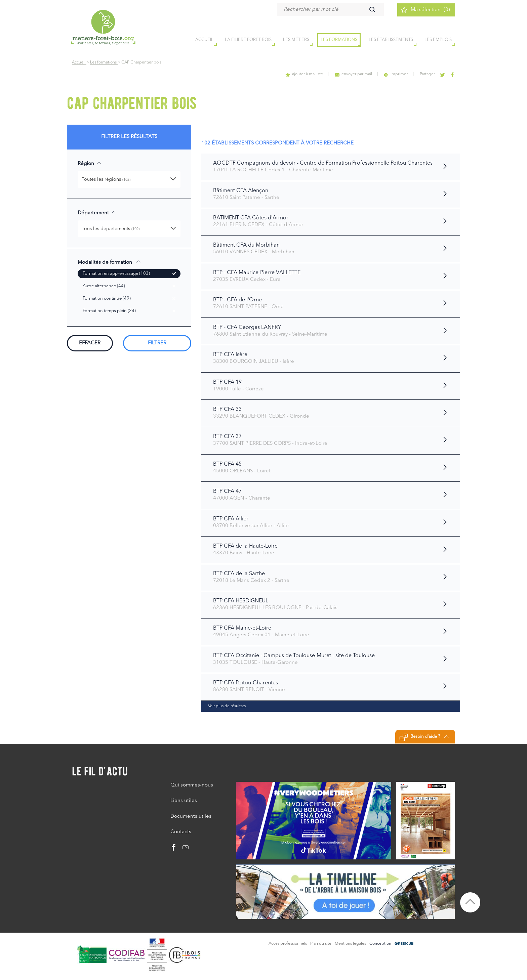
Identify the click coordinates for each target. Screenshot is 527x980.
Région (90, 163)
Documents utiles (191, 817)
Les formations (339, 40)
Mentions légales (350, 944)
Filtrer (157, 343)
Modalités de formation (109, 262)
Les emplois (438, 40)
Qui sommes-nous (192, 785)
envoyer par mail (354, 74)
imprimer (396, 74)
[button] (129, 179)
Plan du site (321, 944)
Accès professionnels (288, 944)
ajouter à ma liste (305, 74)
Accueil (79, 62)
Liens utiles (184, 801)
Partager (427, 74)
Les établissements (391, 40)
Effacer (90, 343)
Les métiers (296, 40)
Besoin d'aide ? (424, 737)
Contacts (181, 832)
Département (97, 213)
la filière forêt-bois (248, 40)
